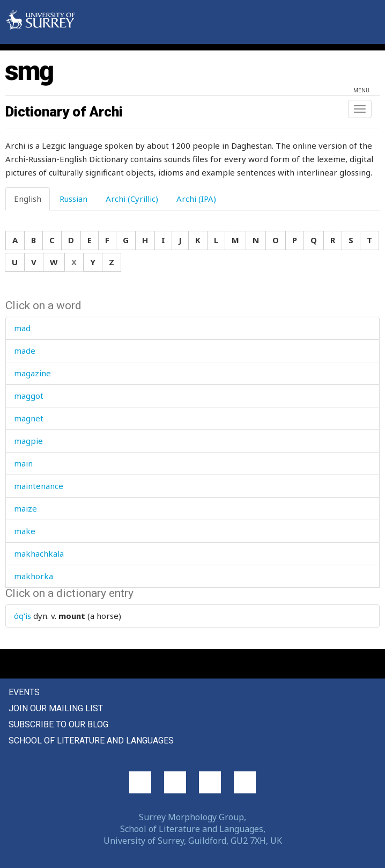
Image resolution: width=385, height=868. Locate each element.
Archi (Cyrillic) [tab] (132, 199)
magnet (29, 418)
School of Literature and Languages (91, 741)
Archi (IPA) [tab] (196, 199)
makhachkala (39, 553)
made (25, 351)
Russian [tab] (73, 199)
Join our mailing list (56, 708)
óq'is (23, 616)
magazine (32, 373)
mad (22, 328)
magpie (28, 441)
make (25, 531)
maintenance (39, 486)
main (23, 463)
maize (25, 508)
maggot (29, 396)
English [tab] (28, 199)
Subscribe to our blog (58, 724)
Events (24, 692)
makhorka (34, 576)
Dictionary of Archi (64, 112)
